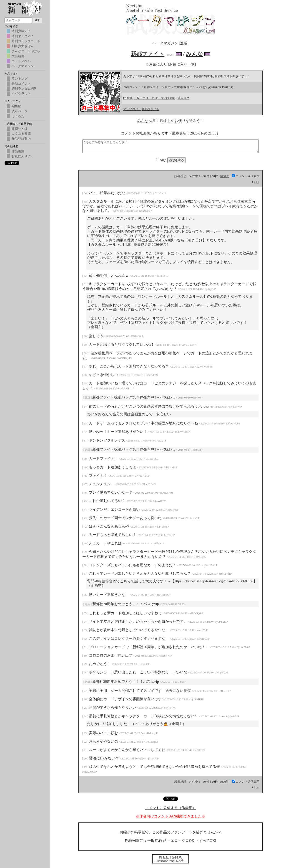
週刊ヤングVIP (22, 36)
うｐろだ (18, 116)
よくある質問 (21, 134)
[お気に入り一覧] (182, 64)
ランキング (20, 79)
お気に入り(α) (22, 156)
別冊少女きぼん (23, 46)
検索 (37, 20)
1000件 (224, 176)
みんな (194, 54)
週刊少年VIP (21, 31)
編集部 (16, 106)
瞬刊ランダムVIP (24, 89)
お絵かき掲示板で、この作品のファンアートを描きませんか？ (171, 832)
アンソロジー (132, 109)
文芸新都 (18, 56)
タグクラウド (21, 94)
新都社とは (20, 129)
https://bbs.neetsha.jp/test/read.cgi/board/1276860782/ (214, 581)
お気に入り (157, 64)
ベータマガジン (23, 66)
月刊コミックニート (26, 41)
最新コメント (21, 84)
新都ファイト (148, 54)
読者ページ (20, 111)
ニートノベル (21, 61)
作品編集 (18, 151)
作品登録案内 (21, 139)
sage (162, 160)
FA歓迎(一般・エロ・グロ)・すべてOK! (149, 98)
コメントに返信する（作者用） (171, 808)
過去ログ (183, 98)
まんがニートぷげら (26, 51)
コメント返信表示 (246, 176)
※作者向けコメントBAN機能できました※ (171, 816)
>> (258, 182)
